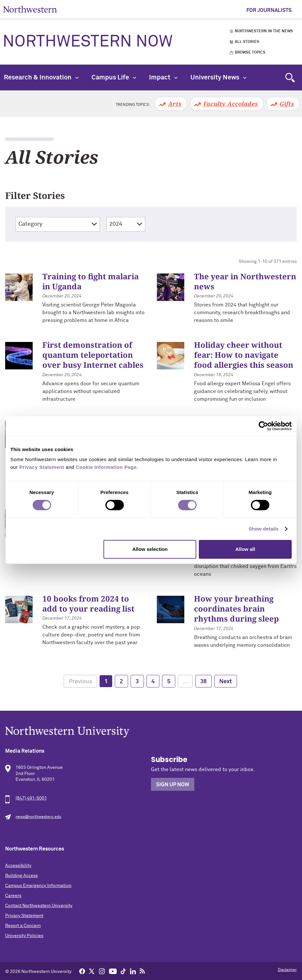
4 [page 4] (153, 682)
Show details (264, 529)
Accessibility (18, 866)
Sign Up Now (173, 785)
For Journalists (269, 10)
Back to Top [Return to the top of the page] (287, 967)
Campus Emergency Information (38, 886)
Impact (163, 77)
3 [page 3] (137, 682)
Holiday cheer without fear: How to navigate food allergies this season (244, 355)
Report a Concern (23, 926)
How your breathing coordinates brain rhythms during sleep (236, 609)
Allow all (245, 549)
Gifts (287, 104)
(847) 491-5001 (31, 798)
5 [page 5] (169, 682)
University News (218, 77)
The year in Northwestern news (245, 281)
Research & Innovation (41, 77)
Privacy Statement (24, 916)
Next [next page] (226, 682)
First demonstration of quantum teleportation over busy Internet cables (93, 355)
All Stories (247, 42)
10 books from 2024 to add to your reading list (88, 603)
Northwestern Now (88, 42)
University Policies (24, 936)
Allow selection (150, 549)
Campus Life (114, 77)
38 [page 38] (203, 682)
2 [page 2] (121, 682)
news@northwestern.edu (38, 817)
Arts (175, 104)
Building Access (22, 876)
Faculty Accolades (231, 104)
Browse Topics (250, 53)
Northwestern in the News (264, 31)
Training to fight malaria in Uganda (91, 281)
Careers (13, 896)
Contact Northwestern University (39, 906)
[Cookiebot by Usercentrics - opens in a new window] (263, 426)
